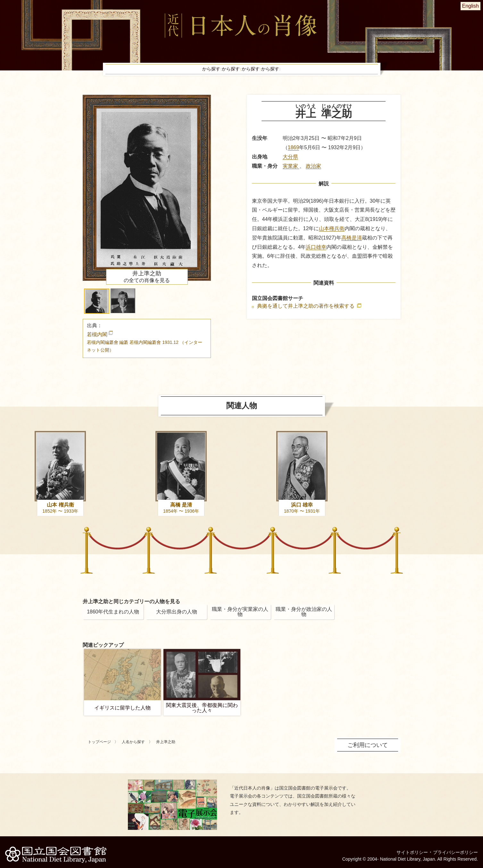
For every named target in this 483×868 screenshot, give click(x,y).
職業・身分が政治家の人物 (304, 618)
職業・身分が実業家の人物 (240, 618)
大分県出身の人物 (177, 618)
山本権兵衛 (332, 235)
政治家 (313, 172)
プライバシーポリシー (452, 847)
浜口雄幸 (316, 253)
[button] (97, 308)
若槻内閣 (145, 349)
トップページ (99, 748)
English (471, 6)
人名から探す (133, 748)
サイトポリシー (404, 847)
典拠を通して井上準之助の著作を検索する (306, 312)
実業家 (291, 172)
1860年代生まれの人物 (113, 618)
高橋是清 (352, 244)
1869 (294, 154)
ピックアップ (328, 72)
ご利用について (370, 751)
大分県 (290, 163)
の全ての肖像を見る (147, 283)
